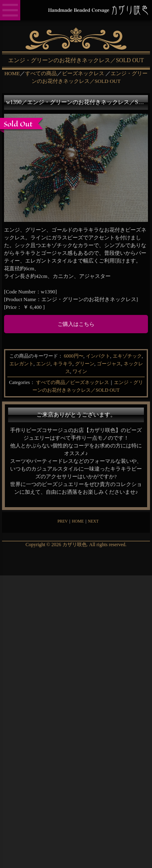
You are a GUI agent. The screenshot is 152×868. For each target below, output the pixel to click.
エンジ (43, 364)
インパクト (98, 356)
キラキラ (63, 364)
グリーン (85, 364)
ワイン (80, 371)
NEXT (93, 521)
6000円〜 (74, 356)
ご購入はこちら (76, 324)
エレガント (21, 364)
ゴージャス (109, 364)
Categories (19, 382)
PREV (63, 521)
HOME (78, 521)
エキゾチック (127, 356)
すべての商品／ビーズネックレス (73, 382)
